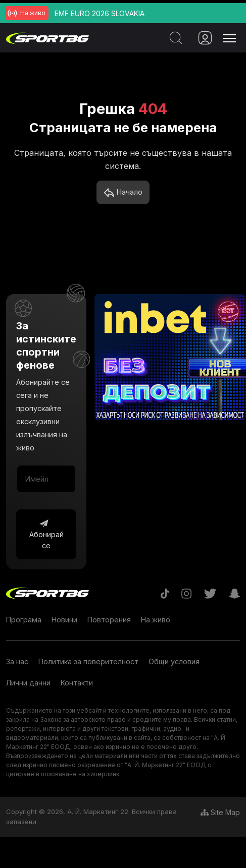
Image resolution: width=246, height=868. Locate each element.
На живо (156, 620)
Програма (24, 620)
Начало (123, 193)
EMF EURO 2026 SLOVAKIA (100, 13)
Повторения (109, 620)
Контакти (77, 683)
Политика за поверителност (88, 661)
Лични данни (28, 683)
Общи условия (174, 661)
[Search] (174, 38)
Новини (64, 620)
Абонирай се (46, 534)
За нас (17, 661)
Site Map (220, 812)
